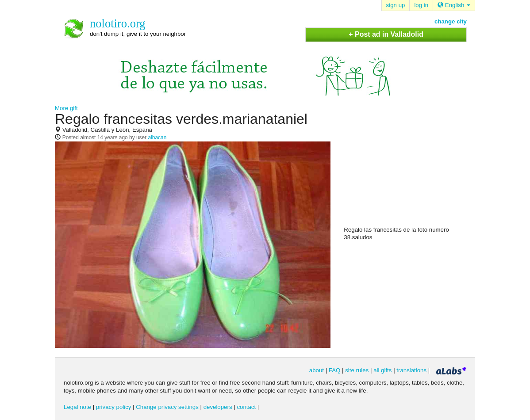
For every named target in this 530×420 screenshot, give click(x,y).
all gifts (382, 370)
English (454, 5)
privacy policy (114, 407)
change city (451, 21)
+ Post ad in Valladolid (386, 34)
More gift (66, 108)
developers (218, 407)
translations (411, 370)
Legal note (77, 407)
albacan (157, 137)
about (317, 370)
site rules (357, 370)
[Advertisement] (410, 168)
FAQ (335, 370)
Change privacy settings (167, 407)
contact (246, 407)
